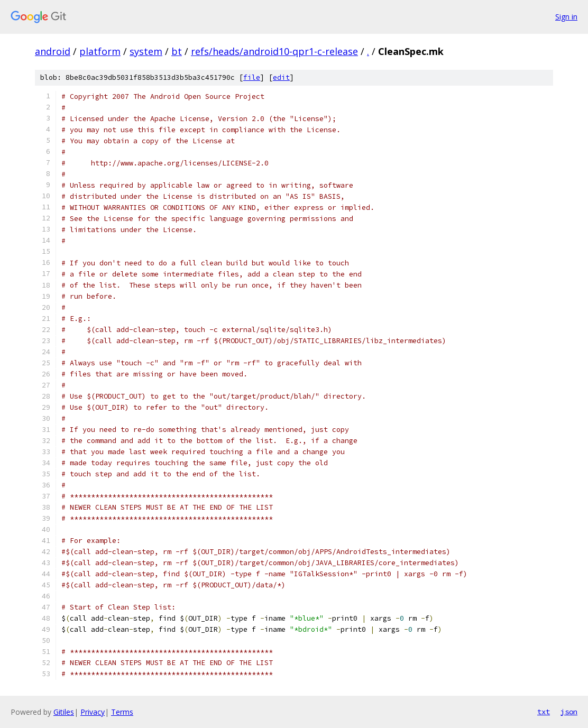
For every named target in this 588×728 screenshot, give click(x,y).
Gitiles (64, 712)
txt (544, 712)
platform (100, 51)
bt (177, 51)
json (569, 712)
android (53, 51)
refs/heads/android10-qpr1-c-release (274, 51)
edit (281, 77)
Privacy (93, 712)
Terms (122, 712)
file (252, 77)
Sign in (566, 17)
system (146, 51)
